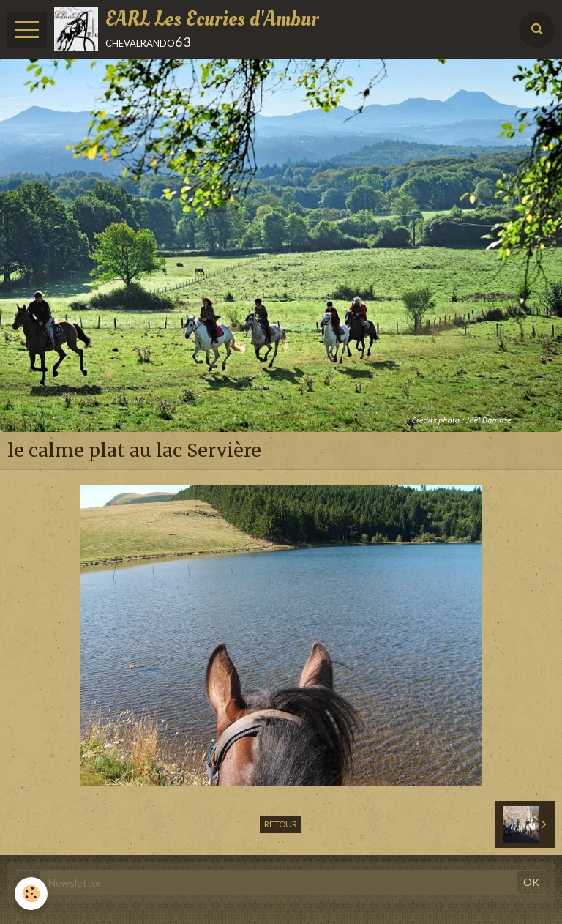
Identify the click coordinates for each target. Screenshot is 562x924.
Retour (281, 824)
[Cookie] (31, 894)
